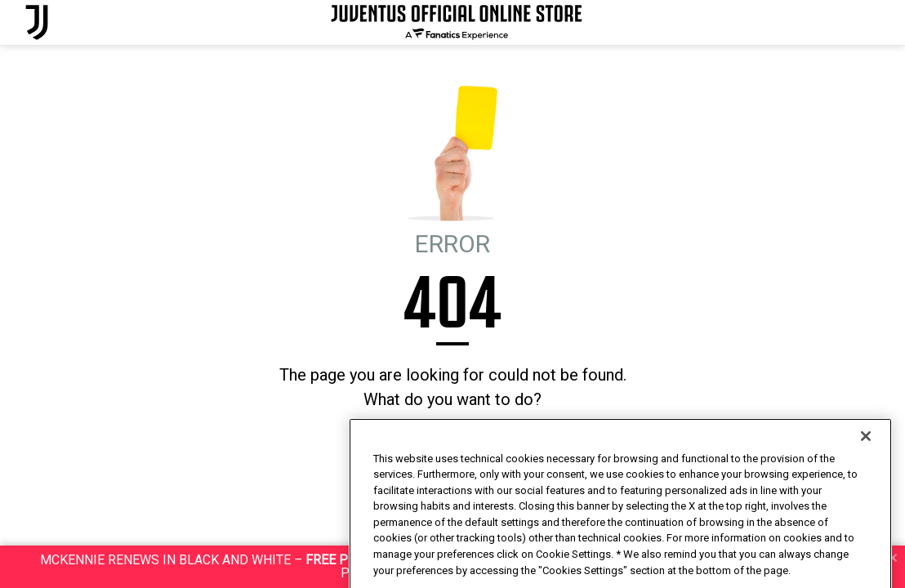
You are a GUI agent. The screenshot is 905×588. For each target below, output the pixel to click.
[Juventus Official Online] (37, 22)
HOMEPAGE (397, 444)
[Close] (866, 474)
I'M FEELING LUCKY (486, 444)
